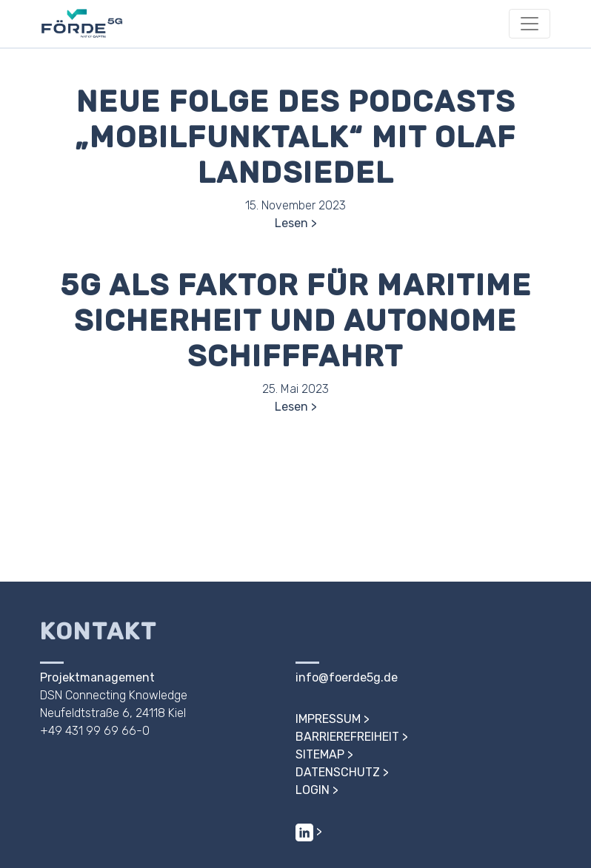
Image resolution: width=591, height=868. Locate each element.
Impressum (328, 719)
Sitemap (320, 754)
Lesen (291, 223)
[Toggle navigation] (530, 24)
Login (313, 790)
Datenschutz (338, 772)
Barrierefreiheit (347, 737)
